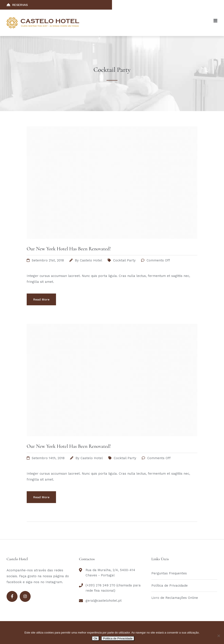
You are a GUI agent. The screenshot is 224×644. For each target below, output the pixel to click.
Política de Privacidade (170, 586)
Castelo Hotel (91, 260)
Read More (41, 299)
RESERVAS (17, 5)
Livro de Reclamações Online (175, 598)
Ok (95, 638)
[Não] (219, 636)
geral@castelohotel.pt (104, 601)
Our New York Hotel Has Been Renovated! (69, 249)
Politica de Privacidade (118, 638)
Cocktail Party (124, 260)
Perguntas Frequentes (169, 573)
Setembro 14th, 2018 (48, 458)
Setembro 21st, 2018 (48, 260)
